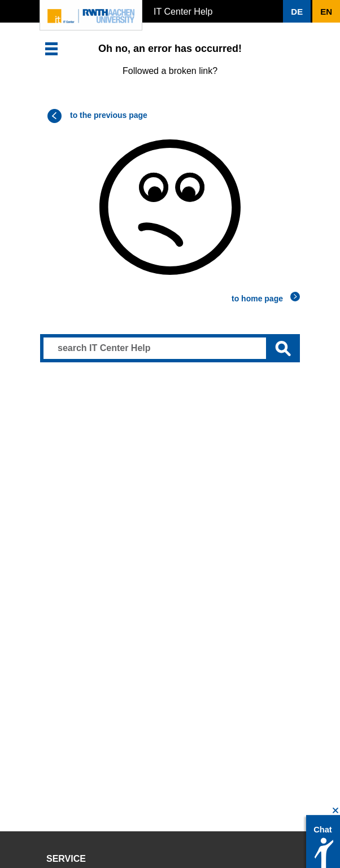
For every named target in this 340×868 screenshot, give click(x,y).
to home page (257, 299)
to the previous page (109, 115)
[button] (297, 11)
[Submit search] (283, 348)
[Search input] (170, 348)
